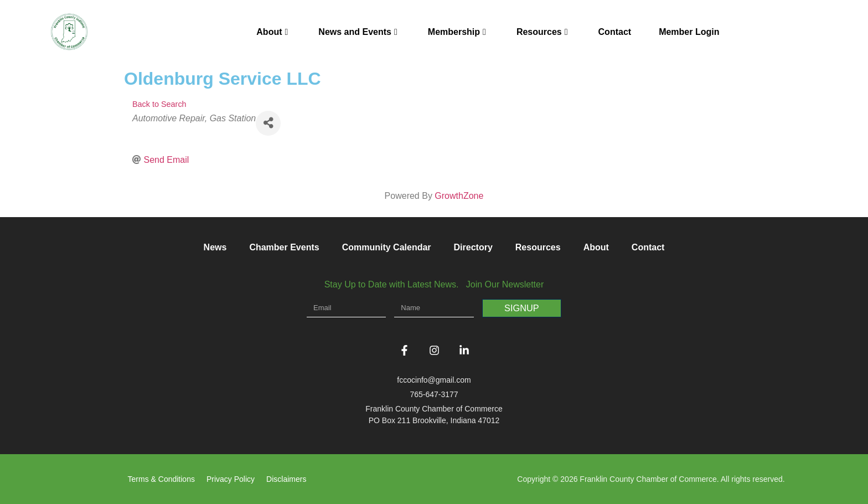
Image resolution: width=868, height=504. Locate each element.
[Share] (268, 123)
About (272, 32)
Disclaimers (286, 479)
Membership (457, 32)
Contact (615, 32)
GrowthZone (459, 196)
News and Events (358, 32)
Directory (473, 247)
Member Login (689, 32)
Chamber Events (284, 247)
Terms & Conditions (161, 479)
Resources (542, 32)
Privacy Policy (231, 479)
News (215, 247)
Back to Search (159, 104)
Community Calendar (387, 247)
